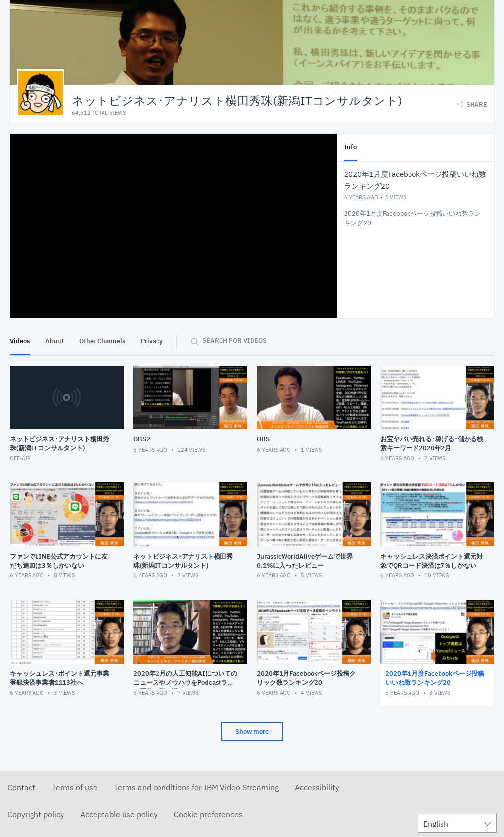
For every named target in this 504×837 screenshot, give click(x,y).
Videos (20, 341)
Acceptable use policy (119, 814)
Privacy (152, 341)
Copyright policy (36, 814)
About (54, 341)
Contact (21, 787)
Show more (252, 731)
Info (350, 147)
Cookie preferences (208, 814)
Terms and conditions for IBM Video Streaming (196, 787)
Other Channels (102, 341)
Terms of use (75, 787)
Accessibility (317, 787)
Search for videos (235, 341)
